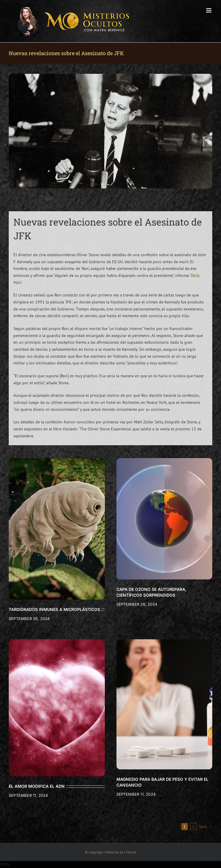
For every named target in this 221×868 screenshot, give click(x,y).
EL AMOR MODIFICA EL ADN (37, 786)
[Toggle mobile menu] (209, 10)
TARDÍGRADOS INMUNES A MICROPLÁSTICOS (54, 609)
